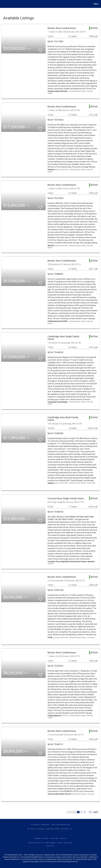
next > (96, 812)
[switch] (40, 49)
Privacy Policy (59, 839)
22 (90, 812)
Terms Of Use (41, 839)
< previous (71, 812)
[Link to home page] (3, 4)
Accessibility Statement (42, 843)
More (96, 4)
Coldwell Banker (40, 825)
